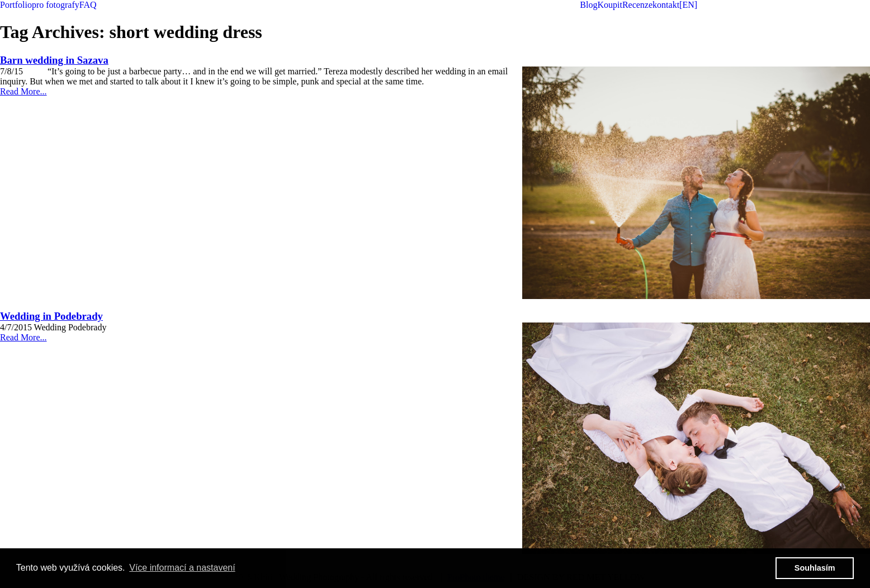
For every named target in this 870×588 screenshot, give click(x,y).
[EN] (688, 5)
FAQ (88, 5)
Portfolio (16, 5)
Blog (588, 5)
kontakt (666, 5)
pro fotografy (56, 5)
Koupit (609, 5)
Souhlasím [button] (815, 568)
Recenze (637, 5)
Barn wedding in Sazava (54, 60)
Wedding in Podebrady (51, 316)
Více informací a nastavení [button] (182, 568)
